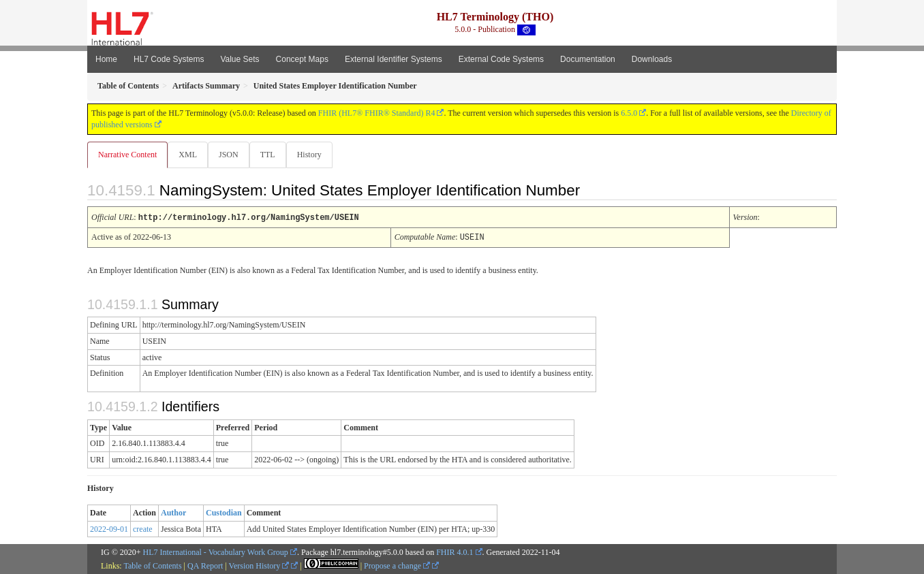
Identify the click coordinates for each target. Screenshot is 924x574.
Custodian (224, 512)
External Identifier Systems (394, 59)
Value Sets (240, 59)
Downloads (652, 59)
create (143, 528)
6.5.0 (629, 113)
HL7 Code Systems (169, 59)
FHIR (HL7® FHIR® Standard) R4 (377, 113)
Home (106, 59)
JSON (231, 155)
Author (173, 512)
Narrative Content (127, 155)
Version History (259, 565)
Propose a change (397, 565)
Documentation (588, 59)
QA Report (205, 565)
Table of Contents (152, 565)
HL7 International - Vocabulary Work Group (216, 552)
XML (189, 155)
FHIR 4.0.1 (455, 552)
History (315, 155)
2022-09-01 (109, 528)
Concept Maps (302, 59)
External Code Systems (501, 59)
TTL (272, 155)
